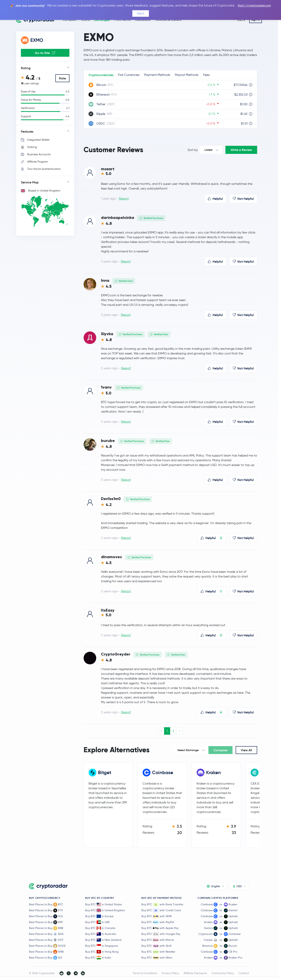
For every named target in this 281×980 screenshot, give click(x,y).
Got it (141, 13)
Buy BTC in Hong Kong (102, 952)
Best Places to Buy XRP (46, 922)
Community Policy (223, 973)
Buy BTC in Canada (100, 928)
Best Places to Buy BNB (46, 928)
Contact (244, 973)
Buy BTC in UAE (97, 922)
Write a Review (241, 150)
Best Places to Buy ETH (46, 910)
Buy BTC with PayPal (158, 922)
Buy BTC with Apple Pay (160, 928)
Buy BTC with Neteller (158, 952)
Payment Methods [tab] (157, 75)
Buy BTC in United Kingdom (105, 910)
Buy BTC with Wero (157, 958)
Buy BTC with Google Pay (161, 934)
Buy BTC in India (98, 958)
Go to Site (45, 53)
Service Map (30, 182)
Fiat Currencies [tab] (129, 75)
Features (27, 131)
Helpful (215, 199)
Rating (26, 68)
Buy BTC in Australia (101, 934)
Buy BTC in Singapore (102, 946)
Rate (62, 78)
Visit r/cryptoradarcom (254, 5)
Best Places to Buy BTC (46, 905)
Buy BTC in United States (104, 904)
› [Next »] (180, 731)
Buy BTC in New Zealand (103, 940)
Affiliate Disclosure (195, 973)
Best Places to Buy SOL (46, 916)
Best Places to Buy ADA (46, 934)
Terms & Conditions (145, 973)
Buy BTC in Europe (99, 916)
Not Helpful (243, 199)
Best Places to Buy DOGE (47, 946)
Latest (208, 150)
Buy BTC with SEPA (157, 916)
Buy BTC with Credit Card (161, 910)
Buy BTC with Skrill (156, 946)
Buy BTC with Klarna (158, 940)
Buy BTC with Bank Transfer (162, 905)
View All (246, 750)
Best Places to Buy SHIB (46, 952)
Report (124, 199)
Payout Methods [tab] (187, 75)
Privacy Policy (170, 973)
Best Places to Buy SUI (45, 958)
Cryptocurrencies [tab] (101, 75)
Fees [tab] (206, 75)
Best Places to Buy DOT (46, 940)
